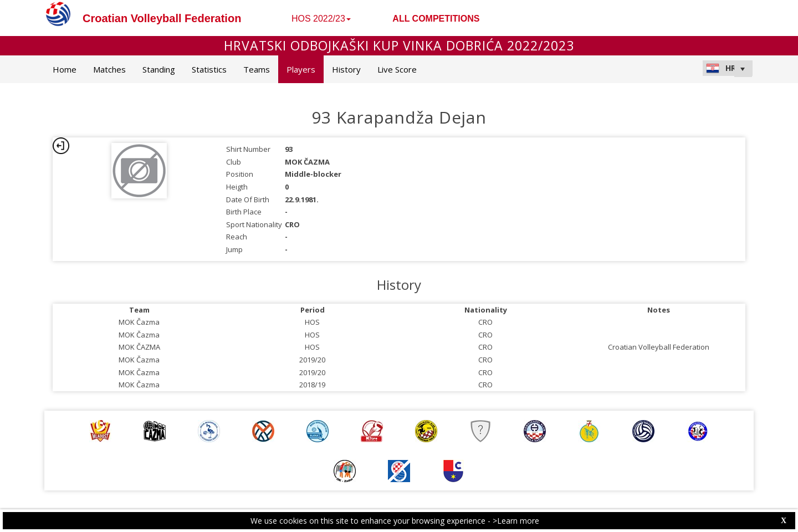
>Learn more (516, 521)
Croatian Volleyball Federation (162, 18)
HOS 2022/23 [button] (321, 19)
